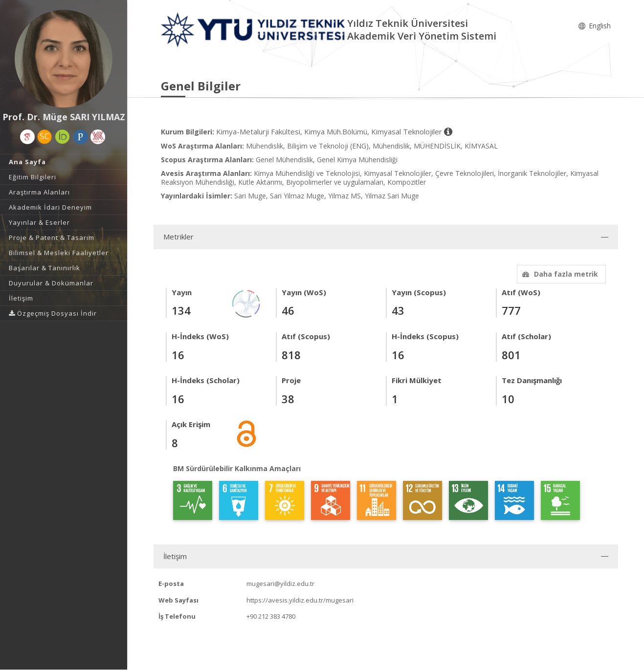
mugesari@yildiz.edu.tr (280, 584)
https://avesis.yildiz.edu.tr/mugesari (300, 600)
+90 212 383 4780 (271, 616)
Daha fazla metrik (559, 274)
